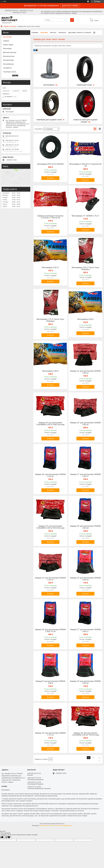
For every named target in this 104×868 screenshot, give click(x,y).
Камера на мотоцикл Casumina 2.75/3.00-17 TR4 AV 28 (50, 217)
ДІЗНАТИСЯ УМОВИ (70, 6)
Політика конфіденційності (64, 826)
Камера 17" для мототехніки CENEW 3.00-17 (85, 631)
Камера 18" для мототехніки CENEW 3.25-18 (50, 475)
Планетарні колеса (10, 72)
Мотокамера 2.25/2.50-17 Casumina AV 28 (85, 165)
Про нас (53, 33)
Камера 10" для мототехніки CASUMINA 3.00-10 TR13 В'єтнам (50, 527)
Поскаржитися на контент (48, 826)
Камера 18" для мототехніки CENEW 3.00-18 (85, 527)
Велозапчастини (9, 56)
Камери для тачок (84, 85)
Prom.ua (62, 824)
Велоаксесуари (8, 60)
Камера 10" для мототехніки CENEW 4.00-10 (85, 579)
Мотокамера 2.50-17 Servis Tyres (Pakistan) (85, 269)
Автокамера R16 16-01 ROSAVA (50, 164)
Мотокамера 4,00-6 (85, 319)
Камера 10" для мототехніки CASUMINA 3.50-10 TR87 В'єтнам (50, 424)
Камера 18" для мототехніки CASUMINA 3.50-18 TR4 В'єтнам (85, 734)
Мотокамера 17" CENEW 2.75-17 (85, 216)
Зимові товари (8, 45)
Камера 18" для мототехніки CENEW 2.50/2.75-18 (50, 631)
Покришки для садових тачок (49, 120)
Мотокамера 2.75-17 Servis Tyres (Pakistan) (50, 320)
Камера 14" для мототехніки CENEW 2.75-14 (50, 734)
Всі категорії (7, 37)
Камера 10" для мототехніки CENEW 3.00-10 (85, 682)
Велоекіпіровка (8, 64)
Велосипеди (7, 48)
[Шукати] (72, 20)
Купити (51, 178)
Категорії (44, 33)
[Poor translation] (8, 837)
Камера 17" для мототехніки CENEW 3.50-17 (85, 475)
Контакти (62, 33)
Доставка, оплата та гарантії (80, 33)
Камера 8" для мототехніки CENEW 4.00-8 (50, 682)
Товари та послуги (10, 26)
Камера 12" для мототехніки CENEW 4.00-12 (85, 372)
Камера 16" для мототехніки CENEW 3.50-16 (85, 424)
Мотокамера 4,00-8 (50, 371)
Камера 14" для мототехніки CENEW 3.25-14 (50, 579)
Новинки (6, 41)
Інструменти (7, 68)
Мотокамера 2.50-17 (50, 268)
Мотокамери (49, 85)
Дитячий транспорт (10, 52)
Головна (35, 33)
